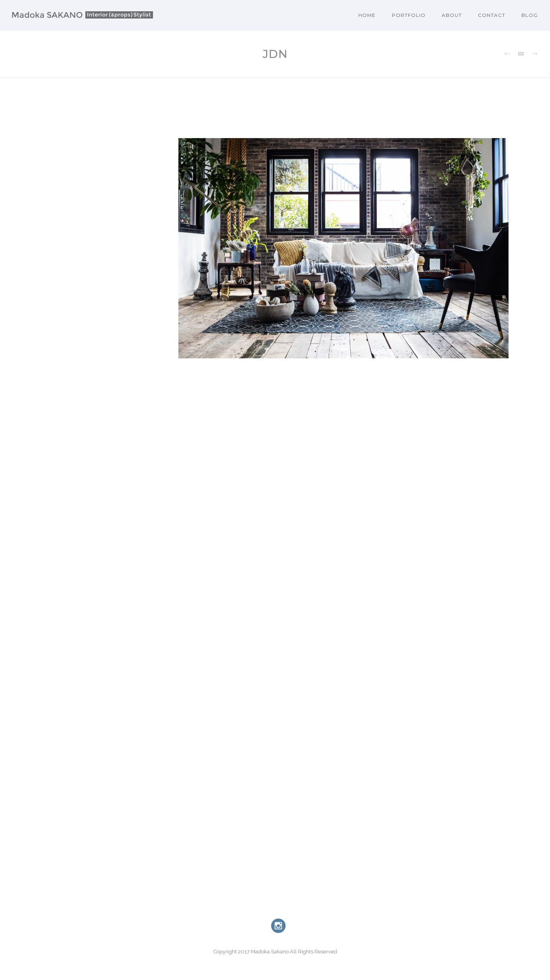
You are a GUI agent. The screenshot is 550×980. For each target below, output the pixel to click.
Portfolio (409, 15)
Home (367, 15)
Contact (492, 15)
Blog (530, 15)
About (452, 15)
